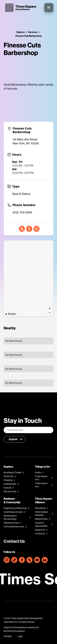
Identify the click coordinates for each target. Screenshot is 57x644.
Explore (21, 32)
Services (33, 32)
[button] (49, 8)
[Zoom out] (50, 313)
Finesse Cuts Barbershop (29, 36)
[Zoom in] (50, 308)
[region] (28, 278)
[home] (20, 8)
